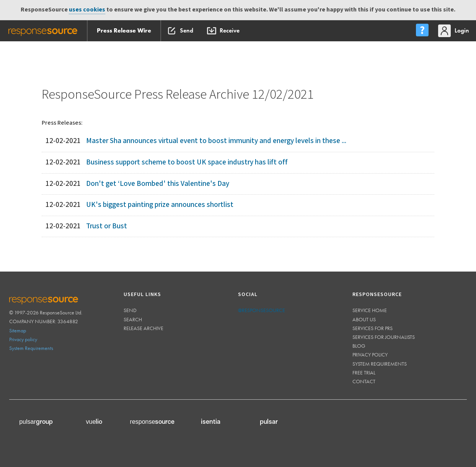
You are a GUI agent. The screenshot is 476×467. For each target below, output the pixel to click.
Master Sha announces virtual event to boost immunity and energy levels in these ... (216, 141)
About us (364, 319)
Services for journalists (384, 337)
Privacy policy (23, 339)
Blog (359, 346)
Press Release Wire (124, 30)
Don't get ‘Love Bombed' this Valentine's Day (158, 184)
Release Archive (143, 328)
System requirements (380, 364)
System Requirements (31, 348)
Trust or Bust (107, 226)
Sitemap (18, 330)
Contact (364, 381)
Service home (370, 310)
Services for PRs (372, 328)
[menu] (422, 31)
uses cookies (87, 10)
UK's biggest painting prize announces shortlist (160, 205)
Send (130, 310)
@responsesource (262, 310)
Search (133, 319)
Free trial (364, 373)
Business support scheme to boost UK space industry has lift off (187, 162)
